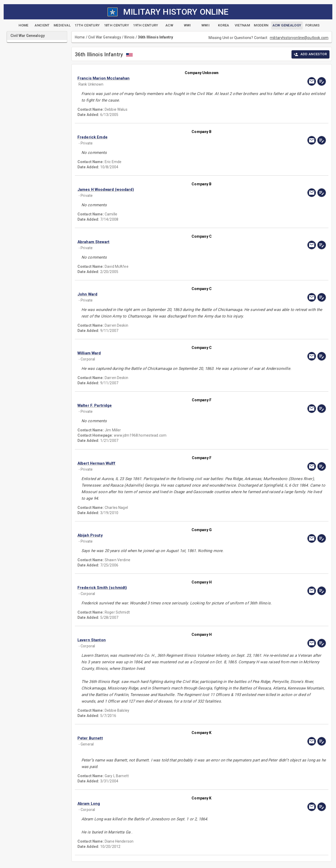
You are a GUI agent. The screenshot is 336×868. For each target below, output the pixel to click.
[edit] (322, 81)
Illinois (129, 37)
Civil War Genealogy (105, 37)
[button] (164, 78)
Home (80, 37)
